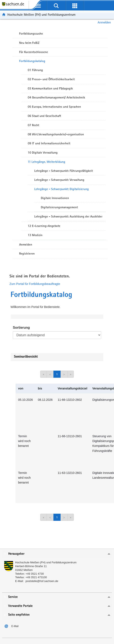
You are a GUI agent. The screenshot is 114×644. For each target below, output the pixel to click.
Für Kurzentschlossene (34, 52)
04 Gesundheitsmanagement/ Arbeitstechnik (56, 97)
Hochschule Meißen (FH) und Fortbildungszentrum (41, 15)
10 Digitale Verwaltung (43, 153)
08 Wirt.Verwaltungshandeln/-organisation (56, 134)
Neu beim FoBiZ (29, 43)
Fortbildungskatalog (32, 61)
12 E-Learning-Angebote (44, 226)
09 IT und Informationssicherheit (49, 143)
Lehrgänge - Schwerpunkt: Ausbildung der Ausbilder (68, 216)
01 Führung (35, 70)
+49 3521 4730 (35, 574)
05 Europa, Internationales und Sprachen (54, 107)
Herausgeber (16, 554)
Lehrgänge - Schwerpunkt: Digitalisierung (62, 189)
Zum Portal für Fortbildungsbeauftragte (35, 284)
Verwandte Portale (20, 606)
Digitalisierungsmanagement (59, 207)
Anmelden (104, 22)
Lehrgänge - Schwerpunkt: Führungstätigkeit (64, 171)
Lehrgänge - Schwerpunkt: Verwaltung (59, 180)
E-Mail (15, 626)
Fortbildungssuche (31, 34)
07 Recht (33, 125)
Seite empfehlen (19, 615)
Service (13, 597)
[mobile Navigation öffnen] (38, 6)
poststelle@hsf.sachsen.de (42, 581)
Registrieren (27, 253)
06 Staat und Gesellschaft (44, 116)
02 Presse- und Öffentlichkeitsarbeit (51, 79)
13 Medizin (35, 235)
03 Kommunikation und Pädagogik (50, 88)
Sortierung (21, 328)
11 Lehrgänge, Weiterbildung (46, 162)
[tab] (57, 554)
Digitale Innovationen (55, 198)
